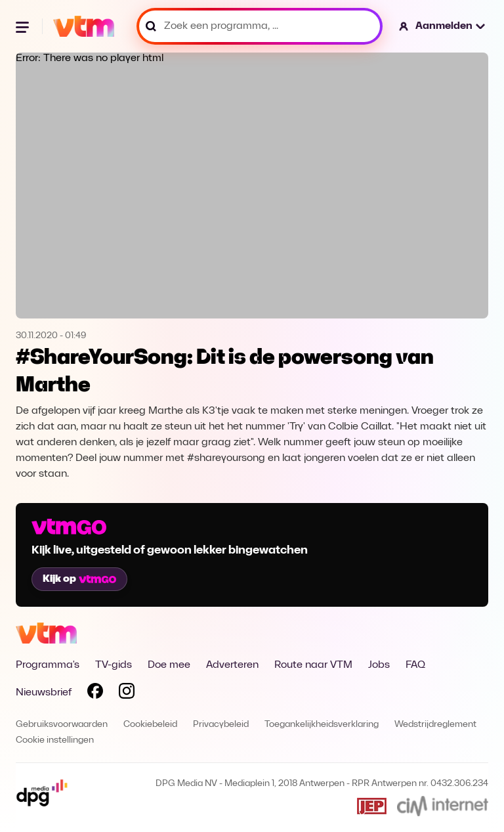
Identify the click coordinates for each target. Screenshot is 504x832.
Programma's (48, 665)
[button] (443, 26)
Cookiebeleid (150, 725)
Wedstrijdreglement (435, 725)
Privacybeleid (221, 725)
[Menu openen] (24, 26)
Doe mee (169, 665)
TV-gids (114, 665)
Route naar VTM (313, 665)
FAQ (415, 665)
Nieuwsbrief (44, 693)
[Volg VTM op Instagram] (127, 693)
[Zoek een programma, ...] (260, 26)
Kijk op (79, 579)
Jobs (379, 665)
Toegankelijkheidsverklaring (322, 725)
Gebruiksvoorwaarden (62, 725)
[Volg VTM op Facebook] (95, 693)
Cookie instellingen (55, 740)
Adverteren (232, 665)
